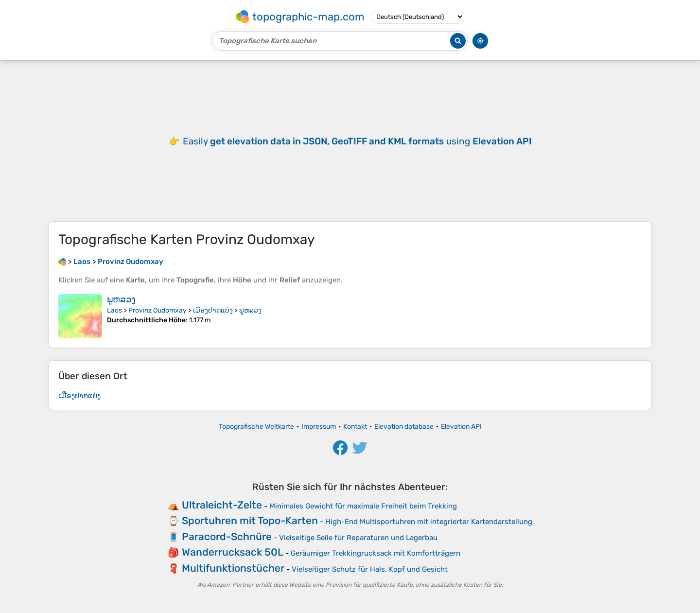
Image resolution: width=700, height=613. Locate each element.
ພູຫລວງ (121, 299)
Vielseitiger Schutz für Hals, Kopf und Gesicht (370, 569)
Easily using (357, 141)
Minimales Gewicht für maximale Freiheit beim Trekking (363, 506)
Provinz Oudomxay (157, 310)
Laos (114, 310)
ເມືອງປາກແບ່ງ (213, 310)
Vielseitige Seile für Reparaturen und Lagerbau (358, 538)
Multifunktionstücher (233, 568)
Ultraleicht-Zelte (222, 505)
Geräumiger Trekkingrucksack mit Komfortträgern (376, 553)
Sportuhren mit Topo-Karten (250, 520)
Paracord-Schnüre (227, 536)
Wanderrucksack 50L (233, 552)
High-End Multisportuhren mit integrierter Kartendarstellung (429, 522)
